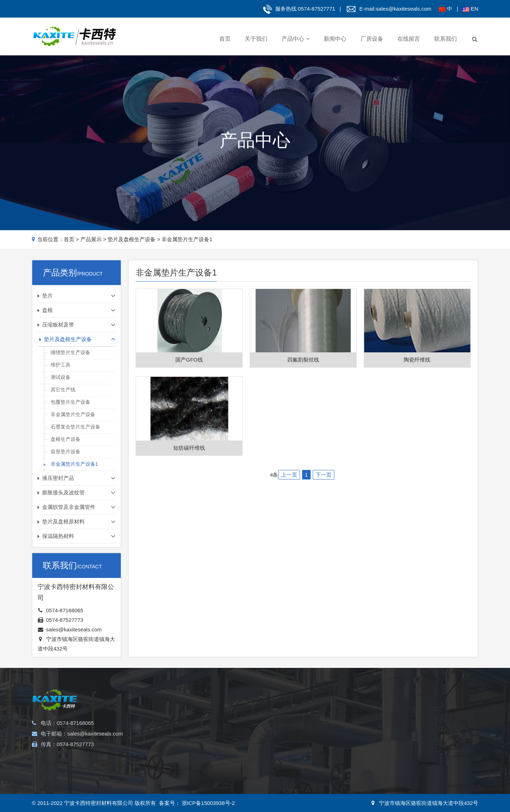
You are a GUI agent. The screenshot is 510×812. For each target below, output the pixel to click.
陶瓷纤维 (372, 719)
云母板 (264, 751)
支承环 (317, 761)
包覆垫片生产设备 (70, 402)
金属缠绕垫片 (157, 719)
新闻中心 (335, 39)
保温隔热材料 (380, 697)
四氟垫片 (153, 740)
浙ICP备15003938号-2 (208, 803)
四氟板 (264, 772)
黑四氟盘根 (216, 751)
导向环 (317, 751)
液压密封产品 (327, 697)
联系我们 (446, 39)
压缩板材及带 (274, 697)
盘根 (210, 697)
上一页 (289, 475)
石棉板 (264, 719)
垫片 (149, 697)
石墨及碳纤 (374, 751)
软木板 (264, 729)
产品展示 (91, 239)
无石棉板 (266, 761)
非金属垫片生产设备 (73, 414)
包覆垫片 (153, 751)
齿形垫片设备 (66, 452)
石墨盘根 (213, 729)
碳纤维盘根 (216, 740)
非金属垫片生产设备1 (187, 239)
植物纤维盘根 (218, 772)
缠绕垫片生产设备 (70, 352)
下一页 (324, 475)
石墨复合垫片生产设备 (75, 427)
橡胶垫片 (153, 772)
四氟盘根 (213, 761)
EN (474, 9)
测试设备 (61, 377)
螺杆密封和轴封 (326, 719)
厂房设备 (372, 39)
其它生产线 (63, 390)
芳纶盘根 (213, 719)
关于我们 (256, 39)
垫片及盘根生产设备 (132, 239)
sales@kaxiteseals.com (404, 9)
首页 (225, 39)
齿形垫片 (153, 729)
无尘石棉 (372, 729)
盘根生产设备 (66, 439)
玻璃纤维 (372, 740)
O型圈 (316, 740)
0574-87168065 (65, 610)
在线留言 (409, 39)
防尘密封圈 (321, 772)
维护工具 (61, 365)
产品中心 (296, 39)
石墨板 (264, 740)
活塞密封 (319, 729)
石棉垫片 (153, 761)
